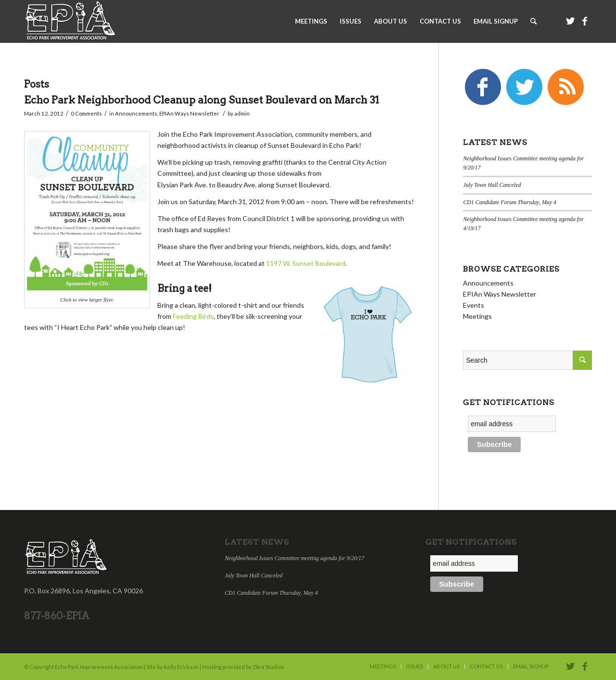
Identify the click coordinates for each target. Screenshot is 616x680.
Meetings (477, 316)
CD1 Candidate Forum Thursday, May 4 (510, 202)
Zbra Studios (268, 667)
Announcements (136, 113)
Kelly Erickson (181, 667)
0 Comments (86, 113)
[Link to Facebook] (585, 21)
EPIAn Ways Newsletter (189, 113)
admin (242, 113)
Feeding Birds (193, 316)
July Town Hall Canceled (492, 185)
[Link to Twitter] (570, 21)
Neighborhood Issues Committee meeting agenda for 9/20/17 (295, 558)
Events (474, 305)
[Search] (533, 21)
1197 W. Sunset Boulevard (306, 263)
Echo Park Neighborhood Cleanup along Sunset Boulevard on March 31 (201, 100)
